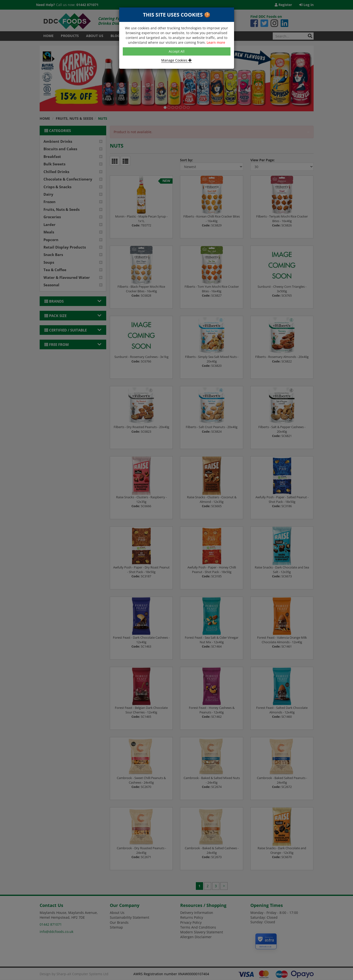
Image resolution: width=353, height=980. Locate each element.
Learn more (216, 42)
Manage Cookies (176, 60)
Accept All (177, 51)
